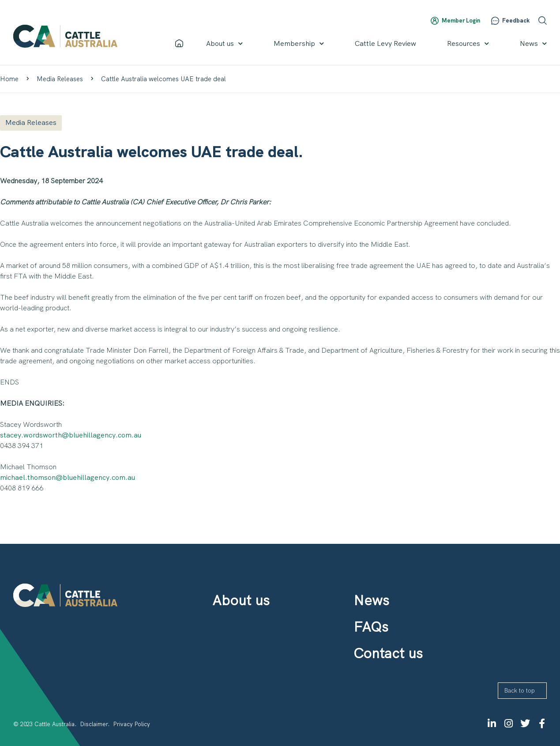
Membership (299, 44)
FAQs (371, 627)
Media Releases (60, 79)
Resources (468, 44)
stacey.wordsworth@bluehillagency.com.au (71, 435)
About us (224, 44)
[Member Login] (435, 21)
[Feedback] (495, 21)
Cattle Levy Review (385, 43)
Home (9, 79)
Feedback (516, 21)
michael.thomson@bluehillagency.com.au (68, 477)
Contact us (388, 653)
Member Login (461, 21)
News (533, 44)
